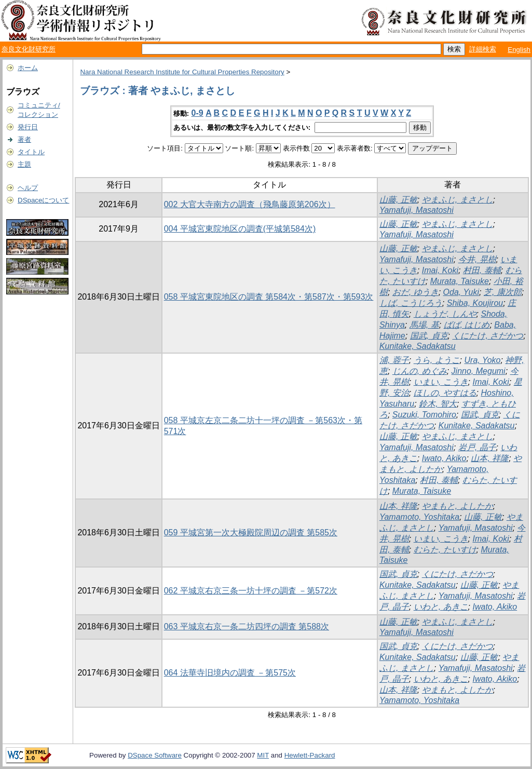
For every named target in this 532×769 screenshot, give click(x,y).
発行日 (28, 127)
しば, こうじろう (411, 303)
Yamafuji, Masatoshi (417, 210)
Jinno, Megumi (479, 371)
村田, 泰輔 (482, 270)
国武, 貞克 (429, 336)
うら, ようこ (437, 360)
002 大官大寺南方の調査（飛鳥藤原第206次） (250, 204)
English (519, 50)
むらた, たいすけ (445, 550)
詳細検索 (483, 49)
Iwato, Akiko (444, 458)
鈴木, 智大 (438, 404)
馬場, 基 (424, 325)
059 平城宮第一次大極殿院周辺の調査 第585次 (251, 532)
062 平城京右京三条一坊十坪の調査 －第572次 (251, 591)
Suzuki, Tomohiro (424, 415)
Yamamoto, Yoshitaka (419, 517)
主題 (24, 164)
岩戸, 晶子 (477, 447)
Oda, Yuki (461, 292)
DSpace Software (155, 755)
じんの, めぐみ (420, 371)
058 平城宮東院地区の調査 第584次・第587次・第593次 (269, 297)
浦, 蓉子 (394, 360)
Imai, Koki (440, 270)
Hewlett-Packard (310, 755)
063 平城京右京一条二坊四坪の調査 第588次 (247, 626)
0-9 (197, 113)
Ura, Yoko (483, 360)
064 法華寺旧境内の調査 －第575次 (230, 673)
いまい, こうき (441, 382)
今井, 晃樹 (477, 259)
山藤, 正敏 (398, 200)
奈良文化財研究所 (29, 49)
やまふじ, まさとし (458, 200)
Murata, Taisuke (460, 281)
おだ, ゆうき (415, 292)
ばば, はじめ (467, 325)
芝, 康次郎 (503, 292)
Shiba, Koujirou (475, 303)
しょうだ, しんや (445, 314)
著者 (24, 139)
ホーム (28, 68)
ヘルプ (28, 188)
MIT (263, 755)
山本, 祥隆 (490, 458)
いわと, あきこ (441, 607)
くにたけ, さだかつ (488, 336)
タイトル (31, 152)
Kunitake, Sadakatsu (418, 346)
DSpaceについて (43, 200)
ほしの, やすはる (445, 393)
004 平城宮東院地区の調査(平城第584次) (240, 229)
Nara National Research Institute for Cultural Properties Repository (182, 72)
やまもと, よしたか (458, 506)
